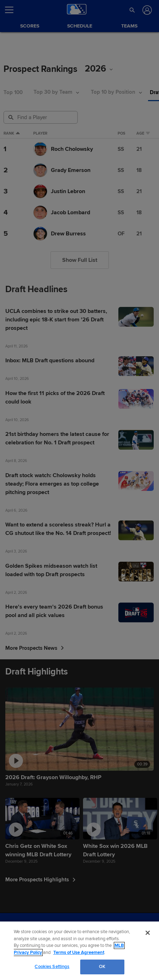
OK (102, 967)
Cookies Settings (52, 967)
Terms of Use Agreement (79, 953)
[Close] (148, 933)
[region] (79, 951)
